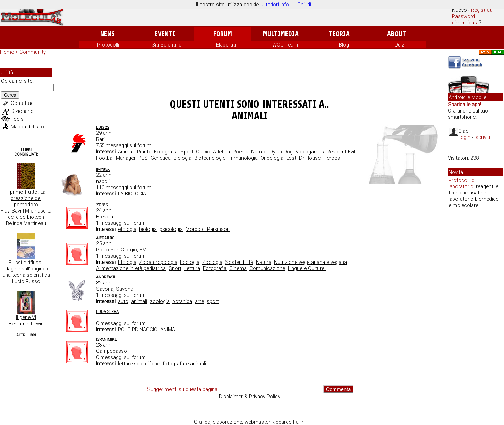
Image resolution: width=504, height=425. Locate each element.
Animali (126, 152)
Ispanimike (106, 339)
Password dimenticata (465, 19)
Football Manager (116, 158)
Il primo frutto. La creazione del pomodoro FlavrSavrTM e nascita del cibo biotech (26, 205)
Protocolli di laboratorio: (462, 183)
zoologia (160, 301)
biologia (148, 229)
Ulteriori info (275, 5)
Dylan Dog (281, 152)
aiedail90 (105, 238)
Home (7, 52)
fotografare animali (184, 364)
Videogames (310, 152)
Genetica (161, 158)
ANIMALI (169, 330)
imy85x (103, 170)
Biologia (182, 158)
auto (123, 301)
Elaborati (226, 45)
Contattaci (23, 103)
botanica (182, 301)
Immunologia (243, 158)
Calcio (203, 152)
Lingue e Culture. (307, 268)
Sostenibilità (239, 262)
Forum (223, 34)
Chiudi (304, 5)
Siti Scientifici (167, 45)
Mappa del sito (27, 127)
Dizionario (22, 111)
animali (139, 301)
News (107, 34)
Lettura (192, 268)
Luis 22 (103, 128)
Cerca (10, 95)
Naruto (259, 152)
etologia (127, 229)
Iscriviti (482, 137)
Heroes (332, 158)
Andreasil (106, 277)
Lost (291, 158)
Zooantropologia (158, 262)
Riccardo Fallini (289, 422)
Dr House (310, 158)
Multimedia (281, 34)
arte (199, 301)
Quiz (399, 45)
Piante (144, 152)
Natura (264, 262)
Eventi (165, 34)
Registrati (482, 10)
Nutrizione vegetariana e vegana (310, 262)
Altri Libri (26, 335)
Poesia (241, 152)
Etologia (127, 262)
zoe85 (102, 205)
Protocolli (108, 45)
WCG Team (285, 45)
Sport (187, 152)
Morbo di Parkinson (208, 229)
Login (464, 137)
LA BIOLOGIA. (133, 194)
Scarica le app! (464, 105)
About (397, 34)
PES (143, 158)
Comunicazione (267, 268)
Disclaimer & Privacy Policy (250, 397)
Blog (344, 45)
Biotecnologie (210, 158)
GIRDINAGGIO (142, 330)
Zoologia (212, 262)
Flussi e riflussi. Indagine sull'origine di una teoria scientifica (26, 269)
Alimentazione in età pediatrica (131, 268)
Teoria (339, 34)
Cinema (238, 268)
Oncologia (272, 158)
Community (33, 52)
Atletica (221, 152)
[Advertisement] (250, 77)
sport (213, 301)
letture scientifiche (139, 364)
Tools (17, 119)
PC (121, 330)
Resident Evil (341, 152)
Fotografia (166, 152)
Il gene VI (26, 317)
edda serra (107, 312)
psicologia (171, 229)
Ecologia (190, 262)
